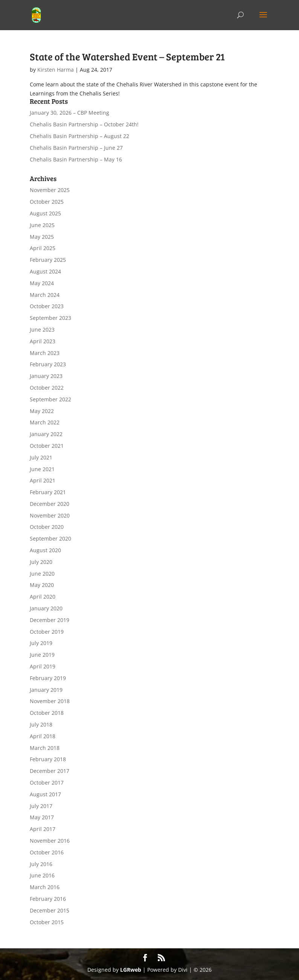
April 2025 (43, 248)
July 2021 (41, 457)
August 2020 (45, 550)
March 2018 (45, 748)
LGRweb (131, 970)
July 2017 (41, 806)
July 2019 (41, 643)
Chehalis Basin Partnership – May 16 (76, 159)
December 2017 (50, 771)
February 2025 (48, 260)
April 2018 (43, 736)
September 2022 (50, 399)
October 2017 (47, 783)
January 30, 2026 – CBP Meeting (69, 113)
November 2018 (50, 701)
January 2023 (46, 376)
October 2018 (47, 713)
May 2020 (42, 585)
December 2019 (50, 620)
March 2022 (45, 422)
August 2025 (45, 213)
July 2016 (41, 864)
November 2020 (50, 515)
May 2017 (42, 817)
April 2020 (43, 597)
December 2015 (50, 910)
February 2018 (48, 759)
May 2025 (42, 237)
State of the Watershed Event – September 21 (127, 56)
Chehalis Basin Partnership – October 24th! (84, 124)
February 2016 (48, 899)
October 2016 (47, 852)
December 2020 (50, 504)
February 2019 (48, 678)
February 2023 (48, 364)
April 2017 (43, 829)
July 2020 (41, 562)
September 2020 (50, 538)
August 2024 (45, 271)
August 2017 (45, 794)
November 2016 (50, 841)
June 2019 (42, 655)
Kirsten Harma (56, 70)
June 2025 (42, 225)
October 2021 (47, 446)
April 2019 (43, 666)
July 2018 (41, 724)
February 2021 (48, 492)
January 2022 (46, 434)
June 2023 (42, 329)
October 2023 (47, 306)
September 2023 (50, 318)
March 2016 (45, 887)
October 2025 (47, 202)
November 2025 (50, 190)
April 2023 (43, 341)
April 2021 (43, 480)
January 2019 (46, 690)
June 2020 (42, 574)
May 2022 (42, 411)
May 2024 (42, 283)
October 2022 (47, 388)
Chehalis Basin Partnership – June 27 (76, 148)
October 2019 (47, 632)
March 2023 (45, 353)
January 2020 (46, 608)
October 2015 (47, 922)
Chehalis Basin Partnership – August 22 (79, 136)
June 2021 (42, 469)
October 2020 (47, 527)
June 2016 (42, 875)
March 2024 (45, 295)
